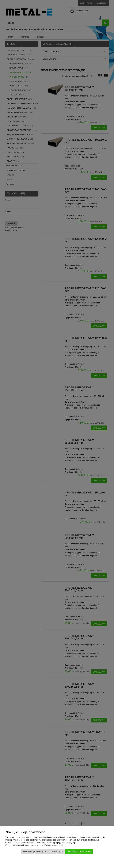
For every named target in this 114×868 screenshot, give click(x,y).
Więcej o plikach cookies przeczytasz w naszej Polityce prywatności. (34, 845)
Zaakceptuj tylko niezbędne (35, 851)
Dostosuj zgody (56, 851)
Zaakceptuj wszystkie (79, 851)
